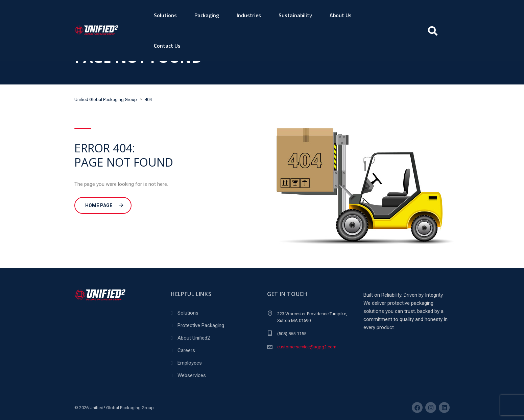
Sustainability (295, 15)
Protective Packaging (201, 325)
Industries (249, 15)
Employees (190, 363)
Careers (186, 350)
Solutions (165, 15)
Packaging (207, 15)
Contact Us (167, 46)
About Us (341, 15)
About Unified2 (194, 338)
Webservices (192, 375)
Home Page (104, 205)
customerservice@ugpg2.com (307, 347)
